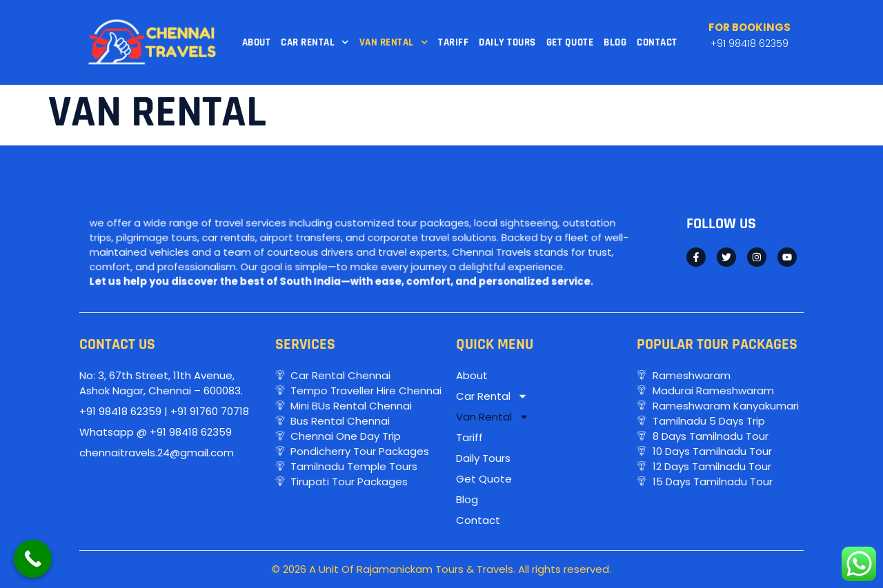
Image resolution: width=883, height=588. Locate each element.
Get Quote (570, 42)
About (257, 42)
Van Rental (394, 42)
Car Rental (315, 42)
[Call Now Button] (33, 559)
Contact (657, 42)
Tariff (453, 42)
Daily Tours (507, 42)
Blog (615, 42)
